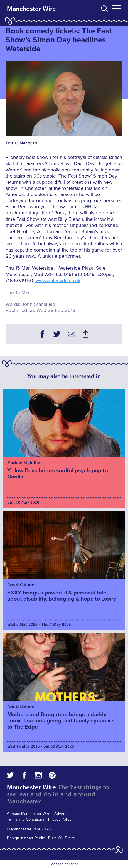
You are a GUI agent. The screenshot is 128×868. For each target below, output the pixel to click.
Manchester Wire (31, 9)
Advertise (62, 814)
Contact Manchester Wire (29, 814)
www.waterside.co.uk (58, 281)
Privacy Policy (60, 819)
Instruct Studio (33, 838)
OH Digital (67, 838)
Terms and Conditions (26, 819)
